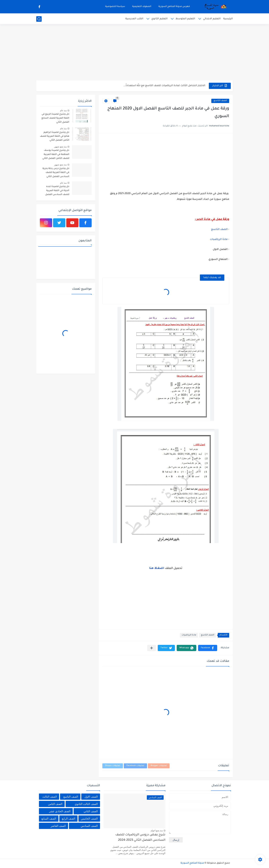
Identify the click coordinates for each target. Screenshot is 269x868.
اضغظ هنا (157, 568)
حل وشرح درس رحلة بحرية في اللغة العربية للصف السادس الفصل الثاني (56, 173)
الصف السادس (89, 826)
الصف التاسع (220, 101)
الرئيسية (228, 19)
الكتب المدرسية (134, 19)
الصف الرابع (69, 819)
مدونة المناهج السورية (192, 863)
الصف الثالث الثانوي (86, 804)
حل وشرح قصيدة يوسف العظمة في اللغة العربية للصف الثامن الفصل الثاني (56, 154)
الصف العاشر (58, 826)
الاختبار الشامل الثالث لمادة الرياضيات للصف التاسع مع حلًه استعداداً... (164, 86)
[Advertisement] (134, 53)
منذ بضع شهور (60, 147)
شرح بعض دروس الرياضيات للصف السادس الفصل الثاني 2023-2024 (140, 838)
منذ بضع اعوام (157, 831)
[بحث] (39, 19)
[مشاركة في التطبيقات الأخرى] (152, 648)
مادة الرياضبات (219, 240)
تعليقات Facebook (135, 766)
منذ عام (63, 111)
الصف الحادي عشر (60, 811)
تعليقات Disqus (113, 766)
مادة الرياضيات (189, 635)
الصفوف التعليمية (142, 7)
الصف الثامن (55, 804)
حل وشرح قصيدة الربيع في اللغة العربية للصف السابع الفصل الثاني (55, 118)
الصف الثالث (50, 797)
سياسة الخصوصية (115, 7)
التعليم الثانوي (159, 19)
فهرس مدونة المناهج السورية (174, 7)
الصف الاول (91, 797)
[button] (208, 648)
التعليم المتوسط (185, 19)
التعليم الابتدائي (212, 19)
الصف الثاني (91, 811)
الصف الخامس (89, 819)
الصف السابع (49, 819)
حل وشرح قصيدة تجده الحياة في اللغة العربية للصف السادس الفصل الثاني (57, 191)
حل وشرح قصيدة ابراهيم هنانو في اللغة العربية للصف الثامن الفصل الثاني (55, 136)
